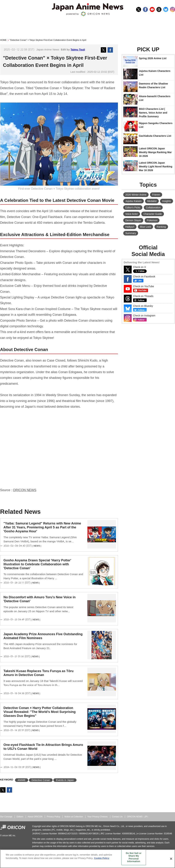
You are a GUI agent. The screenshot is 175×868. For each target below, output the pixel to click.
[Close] (171, 859)
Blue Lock (145, 227)
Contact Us (117, 817)
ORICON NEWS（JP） (138, 817)
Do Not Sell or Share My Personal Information (134, 857)
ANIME (22, 780)
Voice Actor (132, 214)
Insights (166, 201)
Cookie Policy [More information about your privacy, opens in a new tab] (102, 858)
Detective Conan (41, 780)
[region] (87, 859)
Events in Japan (65, 780)
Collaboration (153, 208)
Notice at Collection (74, 817)
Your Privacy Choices (97, 817)
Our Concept (6, 817)
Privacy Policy (53, 817)
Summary (131, 233)
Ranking (161, 227)
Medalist (152, 201)
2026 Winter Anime (136, 195)
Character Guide (153, 214)
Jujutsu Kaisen (134, 201)
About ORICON (35, 817)
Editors (20, 817)
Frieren (156, 195)
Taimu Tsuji (78, 49)
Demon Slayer (133, 220)
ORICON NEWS (25, 490)
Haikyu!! (130, 227)
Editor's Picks (133, 208)
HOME (3, 40)
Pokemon (152, 220)
